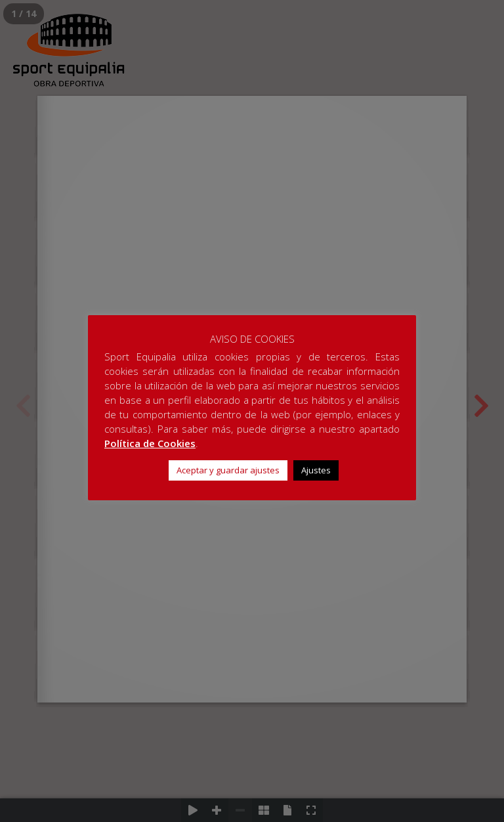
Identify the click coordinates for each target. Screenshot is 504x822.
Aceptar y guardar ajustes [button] (228, 470)
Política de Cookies (150, 443)
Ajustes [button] (316, 470)
